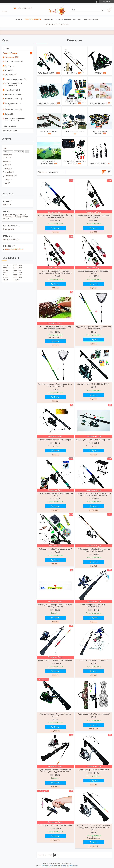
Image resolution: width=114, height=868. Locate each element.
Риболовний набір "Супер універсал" (94, 714)
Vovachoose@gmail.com (14, 249)
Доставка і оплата (91, 19)
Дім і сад (8, 66)
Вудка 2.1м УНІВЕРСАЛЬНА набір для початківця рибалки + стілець (94, 494)
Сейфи (7, 114)
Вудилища (72, 73)
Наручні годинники (12, 99)
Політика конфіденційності (69, 866)
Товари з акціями (63, 19)
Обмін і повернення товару (57, 24)
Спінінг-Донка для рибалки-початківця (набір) (55, 494)
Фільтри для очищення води (13, 104)
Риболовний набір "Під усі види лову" (55, 549)
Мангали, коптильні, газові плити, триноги (15, 119)
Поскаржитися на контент (50, 866)
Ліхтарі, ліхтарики (11, 110)
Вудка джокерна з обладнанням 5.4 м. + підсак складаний (55, 385)
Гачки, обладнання (98, 103)
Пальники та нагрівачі (13, 94)
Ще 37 (7, 183)
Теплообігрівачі (11, 90)
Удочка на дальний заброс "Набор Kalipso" (55, 715)
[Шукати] (102, 10)
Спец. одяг (9, 75)
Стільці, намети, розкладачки (48, 162)
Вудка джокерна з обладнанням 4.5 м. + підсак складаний (94, 328)
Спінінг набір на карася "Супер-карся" (55, 440)
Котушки (98, 73)
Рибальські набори (47, 73)
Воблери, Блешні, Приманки (74, 102)
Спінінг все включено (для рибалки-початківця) (94, 216)
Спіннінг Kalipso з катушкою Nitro (94, 770)
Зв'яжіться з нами (10, 131)
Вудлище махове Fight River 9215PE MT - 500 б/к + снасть (55, 606)
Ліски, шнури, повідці (47, 103)
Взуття (7, 70)
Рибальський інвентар (74, 132)
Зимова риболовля (12, 61)
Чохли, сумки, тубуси (49, 132)
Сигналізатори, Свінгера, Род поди (74, 162)
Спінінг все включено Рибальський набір (94, 272)
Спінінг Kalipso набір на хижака (94, 660)
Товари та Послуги (10, 53)
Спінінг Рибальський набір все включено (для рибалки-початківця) (55, 272)
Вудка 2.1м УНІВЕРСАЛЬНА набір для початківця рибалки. (55, 216)
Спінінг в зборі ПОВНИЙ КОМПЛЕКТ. (94, 384)
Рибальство (48, 19)
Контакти (77, 19)
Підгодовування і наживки (100, 132)
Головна (19, 19)
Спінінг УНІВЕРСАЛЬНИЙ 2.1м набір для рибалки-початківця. (55, 328)
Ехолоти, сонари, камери (14, 79)
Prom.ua (68, 864)
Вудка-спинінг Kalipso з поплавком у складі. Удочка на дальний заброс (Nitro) (94, 827)
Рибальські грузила (98, 163)
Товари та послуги (33, 19)
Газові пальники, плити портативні (13, 85)
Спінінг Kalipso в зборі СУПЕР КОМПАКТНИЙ (94, 606)
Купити (56, 228)
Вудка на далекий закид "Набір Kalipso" (55, 660)
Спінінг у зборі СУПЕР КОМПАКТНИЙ (55, 825)
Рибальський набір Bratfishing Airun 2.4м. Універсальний (94, 550)
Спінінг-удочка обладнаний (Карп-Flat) (94, 440)
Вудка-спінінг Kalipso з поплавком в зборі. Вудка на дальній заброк (55, 771)
